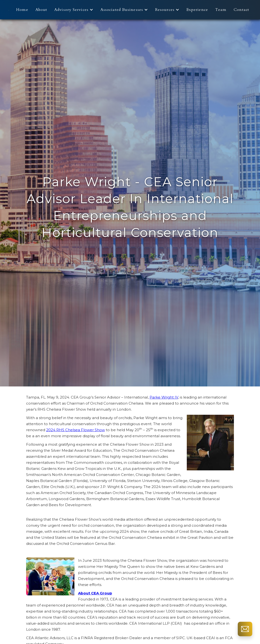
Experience (197, 10)
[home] (9, 10)
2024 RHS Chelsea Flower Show (76, 430)
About (41, 10)
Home (22, 10)
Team (221, 10)
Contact (241, 10)
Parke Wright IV (164, 397)
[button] (75, 10)
